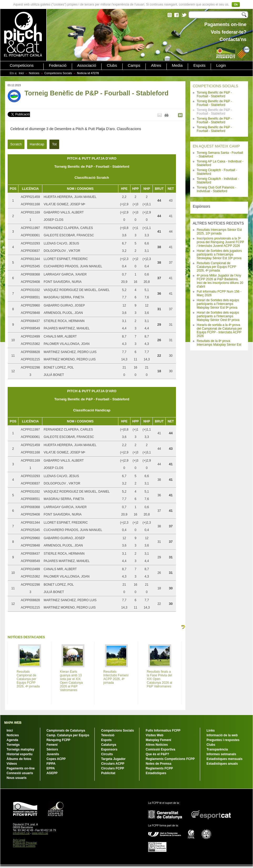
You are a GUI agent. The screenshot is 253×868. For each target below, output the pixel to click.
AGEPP (52, 773)
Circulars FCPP (112, 768)
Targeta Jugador (113, 759)
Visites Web (155, 735)
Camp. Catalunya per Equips (68, 735)
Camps (134, 65)
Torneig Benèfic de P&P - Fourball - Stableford (214, 94)
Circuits (107, 754)
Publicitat (108, 773)
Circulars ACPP (113, 764)
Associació (87, 65)
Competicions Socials (58, 73)
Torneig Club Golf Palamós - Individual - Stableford (216, 189)
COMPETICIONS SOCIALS (216, 86)
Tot (54, 144)
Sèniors (52, 749)
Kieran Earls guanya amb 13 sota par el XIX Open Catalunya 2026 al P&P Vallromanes (71, 681)
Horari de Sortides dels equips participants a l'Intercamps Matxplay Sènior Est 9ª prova (218, 304)
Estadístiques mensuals (224, 759)
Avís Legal (19, 840)
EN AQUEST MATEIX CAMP (216, 146)
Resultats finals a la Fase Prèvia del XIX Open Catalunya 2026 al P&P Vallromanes (160, 679)
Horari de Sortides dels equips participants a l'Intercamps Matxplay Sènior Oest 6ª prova (218, 316)
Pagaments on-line (21, 768)
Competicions (22, 65)
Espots (199, 65)
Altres (156, 65)
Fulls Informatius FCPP (163, 731)
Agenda (12, 740)
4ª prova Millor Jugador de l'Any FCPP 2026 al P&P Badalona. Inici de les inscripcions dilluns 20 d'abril (220, 281)
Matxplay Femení (158, 740)
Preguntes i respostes (223, 740)
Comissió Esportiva (160, 749)
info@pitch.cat (21, 833)
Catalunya (108, 745)
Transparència (217, 749)
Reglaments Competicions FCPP (170, 759)
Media (177, 65)
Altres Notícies (157, 745)
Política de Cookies (24, 846)
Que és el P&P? (157, 754)
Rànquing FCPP (59, 740)
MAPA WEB (13, 723)
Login (221, 65)
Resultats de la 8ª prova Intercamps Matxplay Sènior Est (219, 343)
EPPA (51, 768)
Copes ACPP (56, 759)
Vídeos (12, 764)
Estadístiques (156, 773)
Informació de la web (222, 735)
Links (211, 731)
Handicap (37, 144)
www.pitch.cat (40, 833)
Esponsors (109, 749)
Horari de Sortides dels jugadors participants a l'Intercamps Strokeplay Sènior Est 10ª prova (219, 254)
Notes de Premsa (158, 764)
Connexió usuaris (20, 773)
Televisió (108, 735)
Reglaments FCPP (159, 768)
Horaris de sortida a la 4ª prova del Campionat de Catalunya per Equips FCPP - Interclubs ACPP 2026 (219, 330)
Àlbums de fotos (19, 759)
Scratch (16, 144)
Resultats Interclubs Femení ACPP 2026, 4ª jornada (116, 677)
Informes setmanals (221, 754)
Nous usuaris (17, 778)
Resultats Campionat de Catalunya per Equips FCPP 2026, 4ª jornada (216, 267)
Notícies (34, 73)
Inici (21, 73)
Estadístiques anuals (222, 764)
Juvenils (53, 754)
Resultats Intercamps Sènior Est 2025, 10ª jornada (219, 232)
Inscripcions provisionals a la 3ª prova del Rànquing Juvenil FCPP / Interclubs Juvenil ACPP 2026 (220, 242)
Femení (52, 745)
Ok (236, 4)
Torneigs (13, 745)
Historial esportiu (20, 754)
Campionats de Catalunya (66, 731)
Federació (58, 65)
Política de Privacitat (25, 843)
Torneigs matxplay (20, 749)
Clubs (112, 65)
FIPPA (51, 764)
